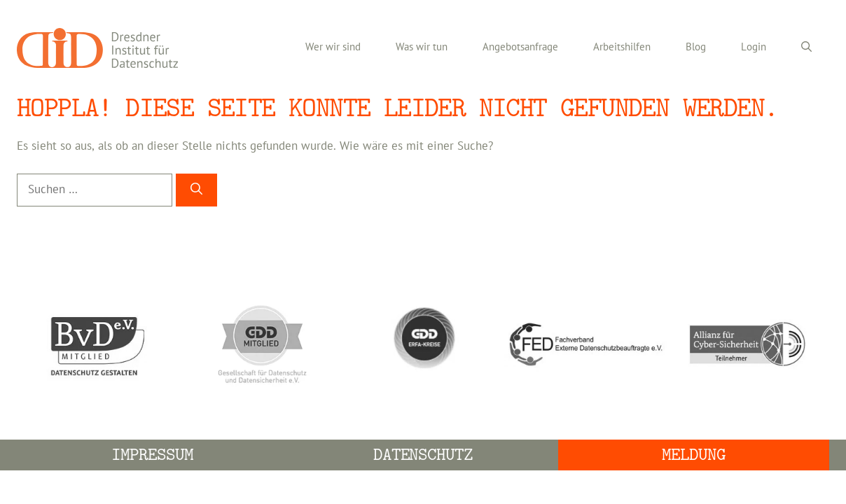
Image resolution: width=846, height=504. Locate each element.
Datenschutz (423, 455)
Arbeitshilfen (622, 47)
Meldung (694, 455)
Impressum (152, 455)
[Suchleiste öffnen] (806, 48)
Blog (696, 47)
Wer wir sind (333, 47)
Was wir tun (422, 47)
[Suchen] (196, 190)
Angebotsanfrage (520, 47)
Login (754, 47)
